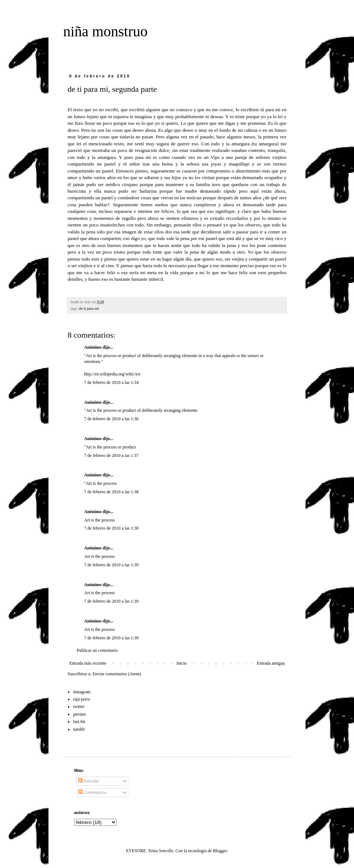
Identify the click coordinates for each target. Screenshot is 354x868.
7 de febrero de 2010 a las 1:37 (111, 455)
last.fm (79, 722)
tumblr (79, 729)
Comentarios (92, 792)
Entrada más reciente (88, 663)
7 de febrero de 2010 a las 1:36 (111, 419)
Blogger (220, 851)
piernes (80, 714)
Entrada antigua (271, 663)
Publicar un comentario (97, 650)
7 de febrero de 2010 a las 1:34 (111, 382)
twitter (79, 707)
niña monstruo (105, 31)
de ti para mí (89, 308)
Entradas (89, 781)
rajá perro (82, 699)
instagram (82, 692)
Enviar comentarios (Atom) (117, 674)
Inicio (181, 663)
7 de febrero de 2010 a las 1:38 (111, 492)
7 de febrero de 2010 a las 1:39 (111, 565)
